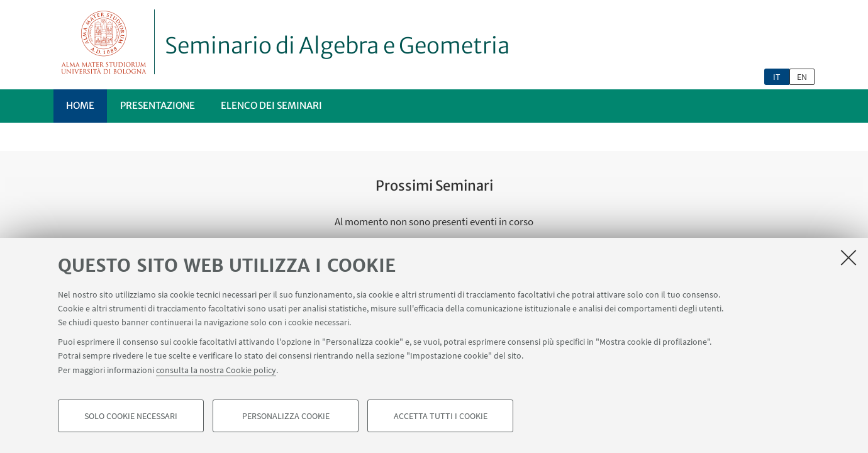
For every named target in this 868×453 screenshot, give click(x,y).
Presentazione (158, 105)
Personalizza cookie (286, 419)
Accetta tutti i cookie (441, 419)
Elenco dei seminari (271, 105)
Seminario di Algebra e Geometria (337, 46)
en (802, 77)
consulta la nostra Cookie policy (216, 372)
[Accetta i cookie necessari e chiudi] (849, 260)
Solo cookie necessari (131, 419)
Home (80, 105)
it (777, 77)
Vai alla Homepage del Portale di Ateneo (104, 42)
